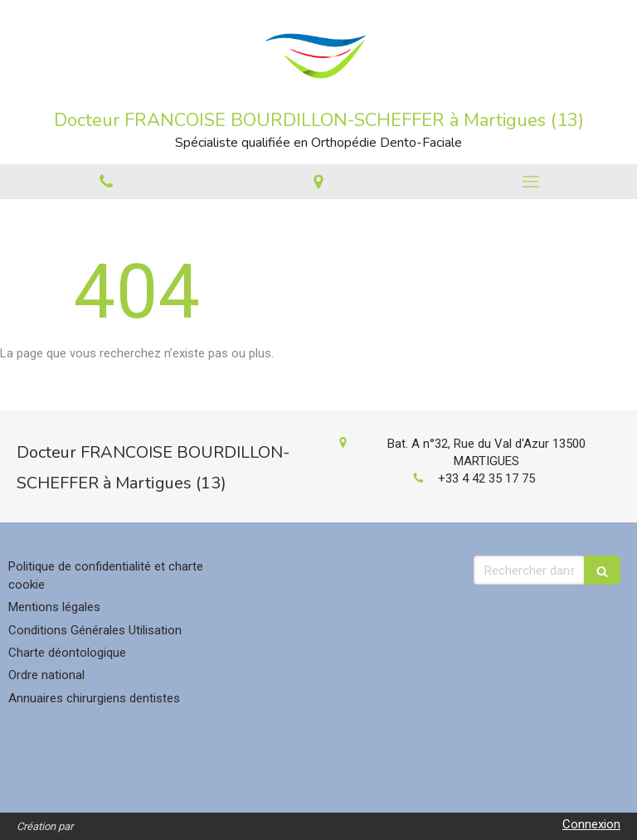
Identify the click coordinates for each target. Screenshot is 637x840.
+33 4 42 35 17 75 (486, 478)
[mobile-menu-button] (531, 182)
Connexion (591, 824)
